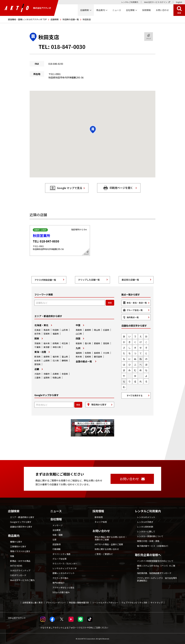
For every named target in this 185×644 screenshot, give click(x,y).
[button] (93, 130)
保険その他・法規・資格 (148, 541)
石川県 (56, 361)
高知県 (106, 343)
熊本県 (79, 357)
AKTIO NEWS (16, 566)
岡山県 (97, 330)
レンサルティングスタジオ (65, 568)
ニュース (56, 511)
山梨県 (47, 361)
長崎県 (97, 353)
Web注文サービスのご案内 (22, 580)
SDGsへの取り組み (61, 592)
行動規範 (57, 549)
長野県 (47, 357)
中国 (78, 325)
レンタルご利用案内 (130, 2)
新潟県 (37, 357)
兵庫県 (56, 374)
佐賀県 (88, 353)
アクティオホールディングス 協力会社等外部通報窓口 (157, 579)
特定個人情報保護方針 (79, 603)
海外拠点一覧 (133, 317)
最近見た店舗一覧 (130, 280)
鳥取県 (79, 330)
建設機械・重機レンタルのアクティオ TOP (27, 19)
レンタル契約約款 (145, 527)
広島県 (106, 330)
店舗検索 (55, 19)
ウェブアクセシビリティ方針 (134, 603)
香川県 (88, 343)
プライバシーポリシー (56, 603)
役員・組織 (58, 535)
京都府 (47, 374)
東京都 (47, 347)
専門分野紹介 (59, 583)
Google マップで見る (70, 188)
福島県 (56, 334)
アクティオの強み (60, 578)
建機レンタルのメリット (64, 573)
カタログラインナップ (20, 570)
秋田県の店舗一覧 (71, 19)
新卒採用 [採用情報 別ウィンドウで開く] (99, 517)
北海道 (37, 330)
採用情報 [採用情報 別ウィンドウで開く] (146, 10)
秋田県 (56, 330)
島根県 (88, 330)
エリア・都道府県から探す (22, 517)
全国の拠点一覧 (84, 361)
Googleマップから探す (21, 522)
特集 (12, 556)
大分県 (106, 353)
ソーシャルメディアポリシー (105, 603)
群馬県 (56, 343)
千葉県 (37, 347)
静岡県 (65, 361)
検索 (179, 13)
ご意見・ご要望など (104, 554)
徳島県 (79, 343)
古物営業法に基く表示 (33, 603)
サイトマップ (157, 603)
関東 (37, 338)
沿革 (54, 540)
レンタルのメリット (146, 517)
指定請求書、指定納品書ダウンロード (154, 573)
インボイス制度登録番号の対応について (155, 561)
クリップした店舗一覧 (89, 280)
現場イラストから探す (20, 551)
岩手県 (37, 334)
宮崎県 (88, 357)
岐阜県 (37, 361)
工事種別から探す (18, 546)
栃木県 (47, 343)
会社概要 (57, 530)
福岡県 (79, 353)
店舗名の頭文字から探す (21, 527)
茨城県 (37, 343)
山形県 (65, 330)
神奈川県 (57, 347)
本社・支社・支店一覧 (137, 303)
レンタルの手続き (145, 522)
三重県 (37, 378)
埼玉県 (65, 343)
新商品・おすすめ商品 (20, 561)
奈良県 (65, 374)
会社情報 (56, 519)
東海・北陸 (40, 352)
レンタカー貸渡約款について (150, 536)
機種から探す (16, 542)
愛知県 (37, 364)
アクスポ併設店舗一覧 (45, 280)
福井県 (56, 357)
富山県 (65, 357)
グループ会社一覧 (135, 310)
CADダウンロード (18, 575)
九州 (78, 348)
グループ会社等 (59, 559)
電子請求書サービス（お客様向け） (153, 546)
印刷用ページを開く (121, 188)
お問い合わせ (101, 531)
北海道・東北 (41, 325)
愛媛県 (97, 343)
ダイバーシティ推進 (61, 554)
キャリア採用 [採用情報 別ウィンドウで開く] (101, 522)
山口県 (79, 334)
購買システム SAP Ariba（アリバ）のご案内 (156, 567)
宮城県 (47, 334)
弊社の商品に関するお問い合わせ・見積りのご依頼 (111, 538)
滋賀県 (47, 378)
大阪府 (37, 374)
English (179, 2)
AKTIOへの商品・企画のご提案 (109, 544)
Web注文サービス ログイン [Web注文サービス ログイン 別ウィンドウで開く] (156, 2)
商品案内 (14, 536)
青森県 (47, 330)
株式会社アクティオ (28, 8)
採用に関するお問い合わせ (107, 549)
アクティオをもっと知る (63, 588)
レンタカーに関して (146, 531)
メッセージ (58, 525)
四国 (78, 338)
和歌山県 (57, 378)
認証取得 (57, 544)
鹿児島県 (98, 357)
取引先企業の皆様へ (148, 555)
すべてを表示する (135, 395)
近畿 (37, 369)
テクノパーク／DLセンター (65, 564)
